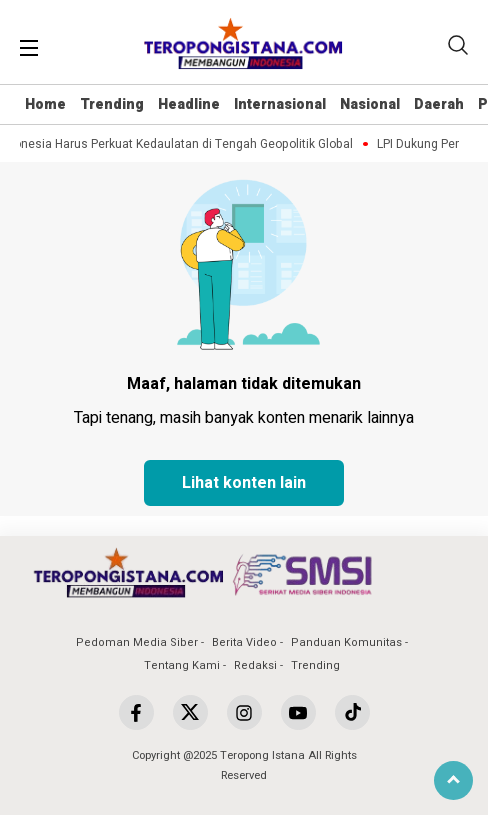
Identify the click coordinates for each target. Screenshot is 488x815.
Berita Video (244, 642)
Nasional (370, 104)
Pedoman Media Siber (137, 642)
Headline (189, 104)
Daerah (439, 104)
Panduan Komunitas (346, 642)
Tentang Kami (182, 665)
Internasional (280, 104)
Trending (112, 104)
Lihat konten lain (244, 483)
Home (45, 104)
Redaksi (255, 665)
